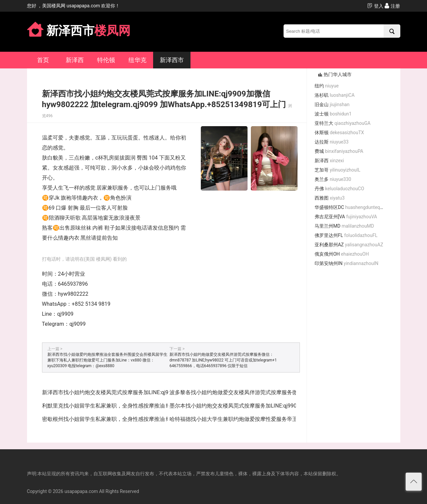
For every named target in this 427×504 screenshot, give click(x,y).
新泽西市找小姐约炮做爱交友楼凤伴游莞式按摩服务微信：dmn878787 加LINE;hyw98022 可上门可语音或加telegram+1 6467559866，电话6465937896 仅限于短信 (223, 360)
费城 (339, 151)
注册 (392, 6)
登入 (375, 6)
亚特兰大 (343, 123)
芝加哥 (337, 170)
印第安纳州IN (346, 263)
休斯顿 (339, 133)
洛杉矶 (335, 95)
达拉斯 (332, 142)
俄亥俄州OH (342, 254)
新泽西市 (172, 60)
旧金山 (332, 104)
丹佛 (339, 189)
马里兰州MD (344, 226)
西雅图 (330, 198)
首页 (43, 60)
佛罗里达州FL (346, 235)
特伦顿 (106, 60)
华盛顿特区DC (352, 207)
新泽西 (75, 60)
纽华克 (137, 60)
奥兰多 (333, 179)
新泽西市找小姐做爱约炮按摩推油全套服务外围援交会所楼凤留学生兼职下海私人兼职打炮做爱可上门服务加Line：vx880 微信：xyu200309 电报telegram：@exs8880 (107, 360)
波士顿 (333, 114)
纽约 (327, 86)
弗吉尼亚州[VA (346, 217)
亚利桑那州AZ (349, 245)
